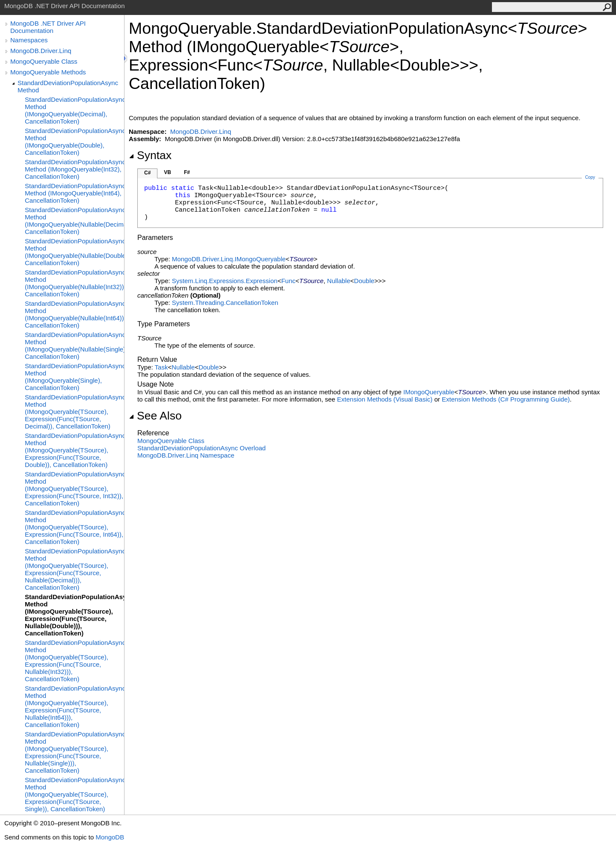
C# (147, 173)
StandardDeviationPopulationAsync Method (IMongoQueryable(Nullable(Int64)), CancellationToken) (74, 314)
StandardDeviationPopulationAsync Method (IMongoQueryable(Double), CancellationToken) (74, 142)
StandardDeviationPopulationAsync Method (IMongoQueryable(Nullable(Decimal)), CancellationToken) (74, 221)
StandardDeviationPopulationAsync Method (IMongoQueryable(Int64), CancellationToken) (74, 193)
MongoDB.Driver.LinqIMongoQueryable (229, 259)
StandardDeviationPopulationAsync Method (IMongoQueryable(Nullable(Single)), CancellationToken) (74, 346)
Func (288, 281)
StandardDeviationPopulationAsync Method (68, 86)
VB (167, 172)
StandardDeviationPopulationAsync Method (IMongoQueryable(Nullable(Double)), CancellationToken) (74, 252)
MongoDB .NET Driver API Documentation (48, 27)
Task (161, 367)
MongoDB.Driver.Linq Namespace (186, 455)
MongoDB (110, 837)
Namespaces (29, 40)
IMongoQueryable (429, 392)
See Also (155, 416)
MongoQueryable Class (44, 61)
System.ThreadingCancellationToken (225, 303)
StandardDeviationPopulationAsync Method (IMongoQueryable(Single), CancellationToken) (74, 377)
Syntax (150, 155)
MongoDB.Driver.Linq (41, 51)
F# (187, 172)
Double (364, 281)
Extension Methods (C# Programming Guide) (506, 399)
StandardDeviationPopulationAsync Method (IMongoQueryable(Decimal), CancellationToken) (74, 110)
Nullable (339, 281)
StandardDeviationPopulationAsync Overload (201, 448)
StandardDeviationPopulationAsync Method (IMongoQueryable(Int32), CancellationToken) (74, 169)
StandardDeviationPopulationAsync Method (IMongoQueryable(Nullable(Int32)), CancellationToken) (74, 283)
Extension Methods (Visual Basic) (385, 399)
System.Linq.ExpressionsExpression (225, 281)
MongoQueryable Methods (48, 72)
